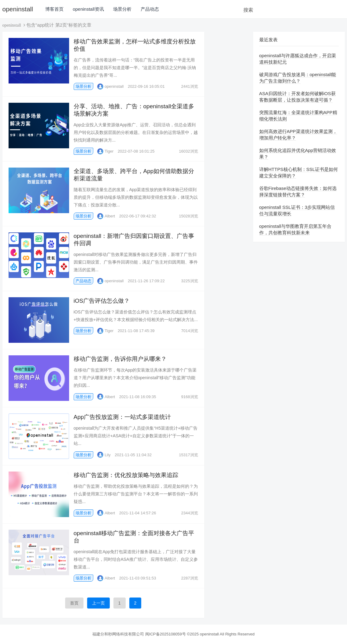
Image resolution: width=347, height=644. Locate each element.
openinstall (18, 9)
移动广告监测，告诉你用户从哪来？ (120, 359)
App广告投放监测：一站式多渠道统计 (122, 417)
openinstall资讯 (88, 9)
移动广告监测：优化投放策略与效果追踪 (126, 475)
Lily (104, 455)
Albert (106, 216)
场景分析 (122, 9)
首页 (74, 603)
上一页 (98, 603)
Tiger (105, 151)
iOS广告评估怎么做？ (102, 301)
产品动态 (150, 9)
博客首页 (54, 9)
